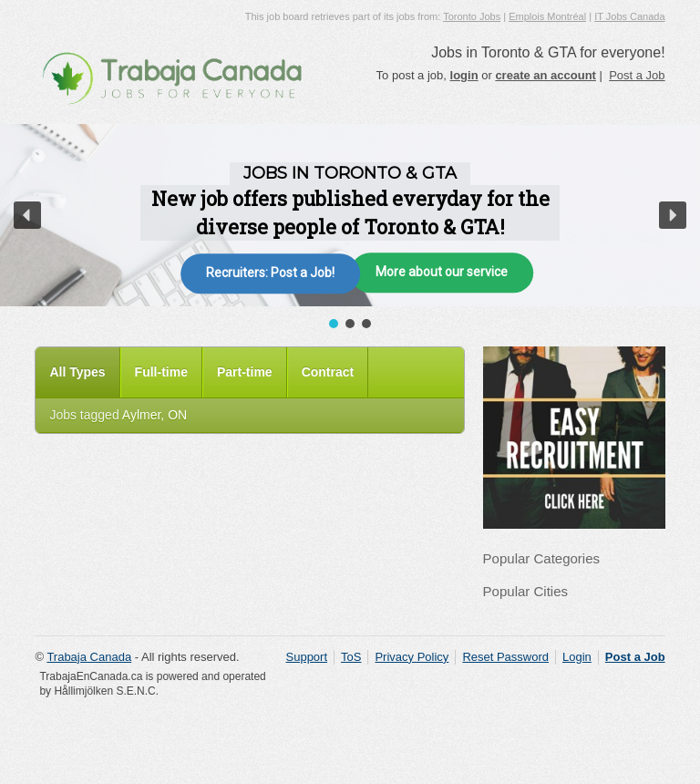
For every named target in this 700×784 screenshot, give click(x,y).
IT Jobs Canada (629, 16)
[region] (350, 228)
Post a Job (637, 75)
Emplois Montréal (547, 16)
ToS (351, 657)
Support (307, 657)
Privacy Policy (412, 657)
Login (577, 657)
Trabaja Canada (89, 657)
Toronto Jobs (472, 16)
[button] (27, 215)
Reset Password (505, 657)
